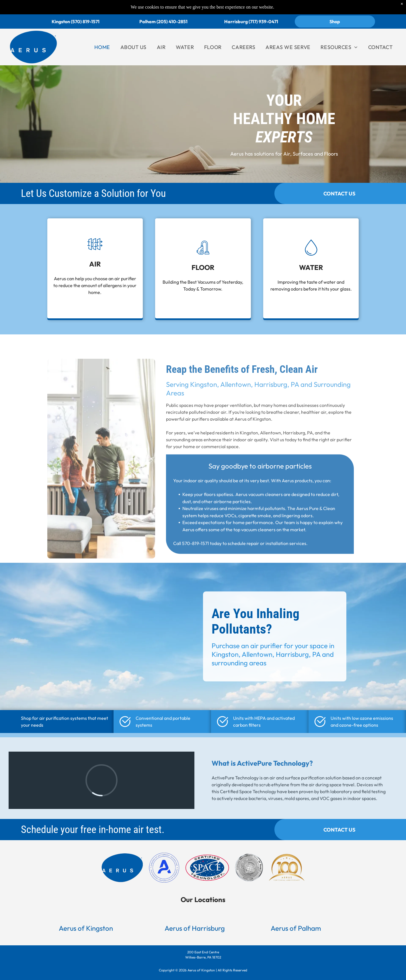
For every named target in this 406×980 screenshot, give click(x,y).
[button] (97, 928)
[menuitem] (102, 47)
